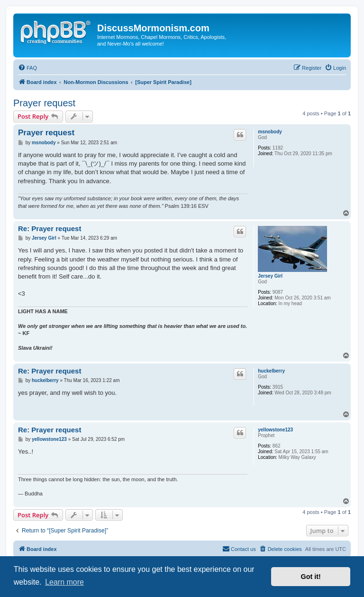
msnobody (270, 132)
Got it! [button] (311, 577)
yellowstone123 (275, 430)
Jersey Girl (270, 276)
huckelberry (271, 371)
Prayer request (44, 103)
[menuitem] (27, 68)
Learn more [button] (64, 582)
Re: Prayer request (50, 229)
